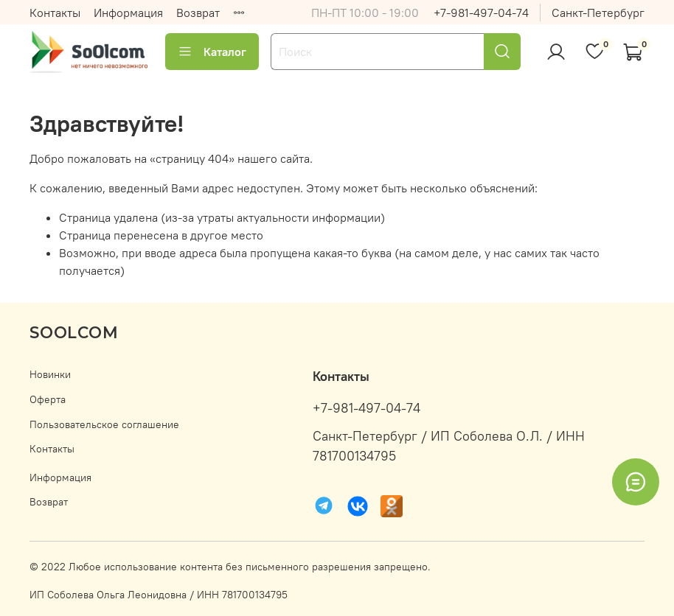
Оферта (48, 399)
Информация (128, 13)
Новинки (50, 374)
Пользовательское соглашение (104, 424)
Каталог (212, 52)
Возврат (198, 13)
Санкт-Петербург (598, 13)
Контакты (55, 13)
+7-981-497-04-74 (481, 13)
